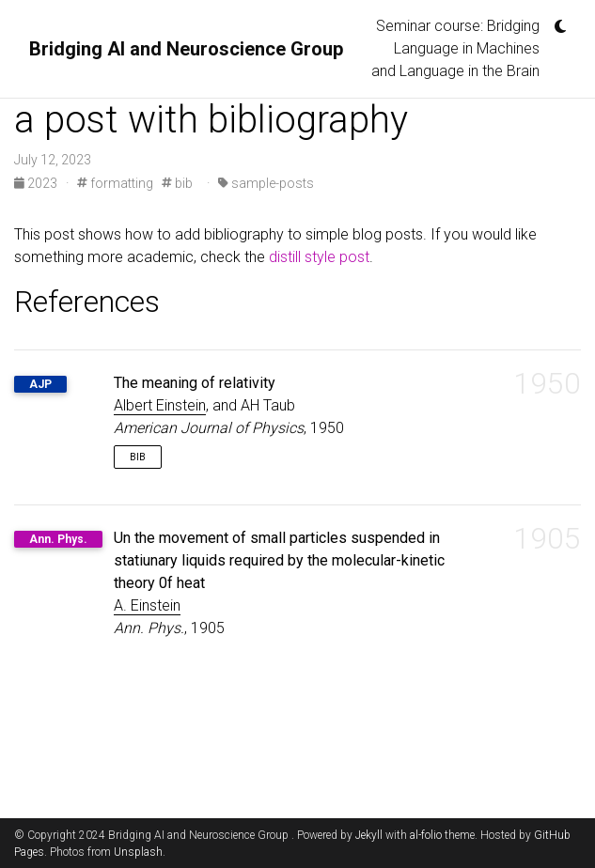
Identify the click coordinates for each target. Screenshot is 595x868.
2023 (37, 183)
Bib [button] (138, 457)
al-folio (426, 835)
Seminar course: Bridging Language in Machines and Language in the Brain (455, 48)
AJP (40, 384)
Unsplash (138, 852)
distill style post (319, 257)
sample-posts (266, 183)
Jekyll (369, 835)
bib (177, 183)
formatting (115, 183)
